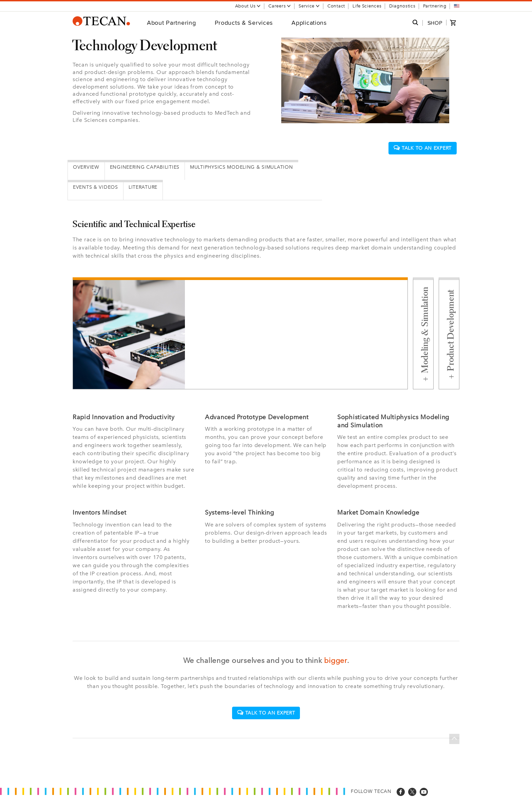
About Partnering (172, 23)
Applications (309, 23)
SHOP (435, 23)
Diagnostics (402, 6)
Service (309, 6)
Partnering (435, 6)
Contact (336, 6)
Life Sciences (367, 6)
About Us (248, 6)
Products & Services (244, 23)
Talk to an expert (423, 148)
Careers (280, 6)
